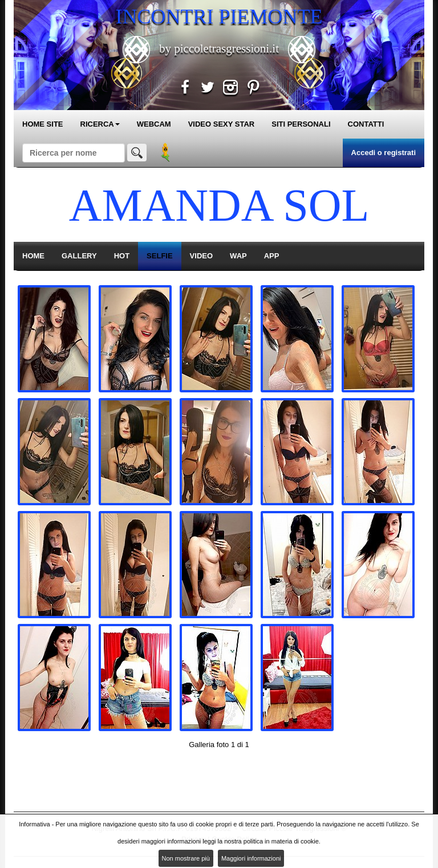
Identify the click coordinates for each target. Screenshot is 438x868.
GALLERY (79, 256)
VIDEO (201, 256)
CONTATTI (366, 124)
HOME (33, 256)
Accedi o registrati (384, 153)
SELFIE (160, 256)
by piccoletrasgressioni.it (219, 48)
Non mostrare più (186, 858)
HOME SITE (43, 124)
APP (272, 256)
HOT (122, 256)
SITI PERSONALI (301, 124)
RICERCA (100, 124)
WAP (238, 256)
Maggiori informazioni (251, 858)
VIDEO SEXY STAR (222, 124)
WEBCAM (154, 124)
